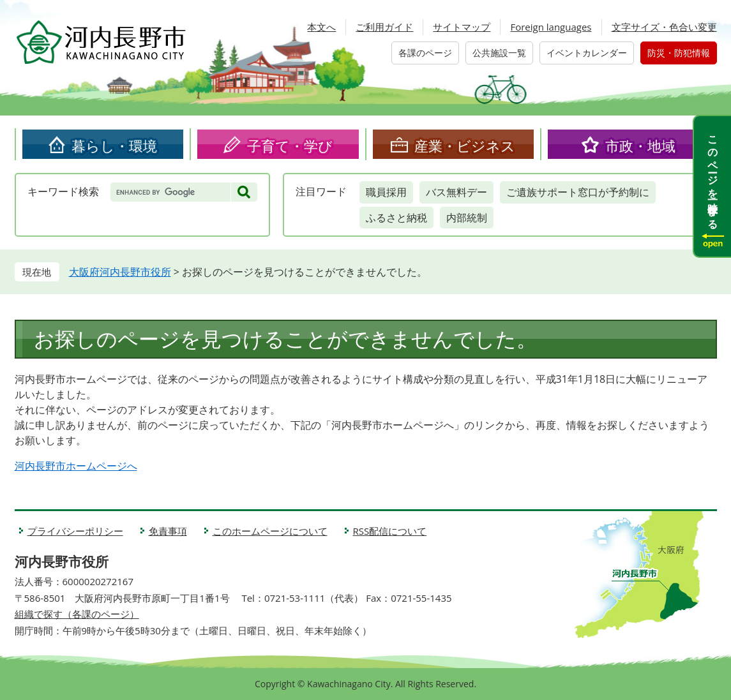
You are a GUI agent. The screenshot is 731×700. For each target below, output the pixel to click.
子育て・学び (290, 145)
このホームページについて (270, 531)
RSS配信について (390, 531)
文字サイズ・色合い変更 (664, 27)
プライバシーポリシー (75, 531)
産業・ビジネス (465, 145)
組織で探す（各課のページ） (77, 614)
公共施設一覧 (499, 53)
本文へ (321, 27)
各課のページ (425, 53)
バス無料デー (456, 192)
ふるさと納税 (396, 218)
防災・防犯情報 (679, 53)
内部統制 (467, 218)
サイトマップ (462, 27)
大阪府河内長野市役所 (120, 272)
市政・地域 (640, 145)
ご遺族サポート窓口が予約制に (578, 192)
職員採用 (386, 192)
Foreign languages (551, 27)
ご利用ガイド (384, 27)
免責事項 (168, 531)
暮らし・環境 (114, 145)
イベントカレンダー (587, 53)
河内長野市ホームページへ (76, 466)
